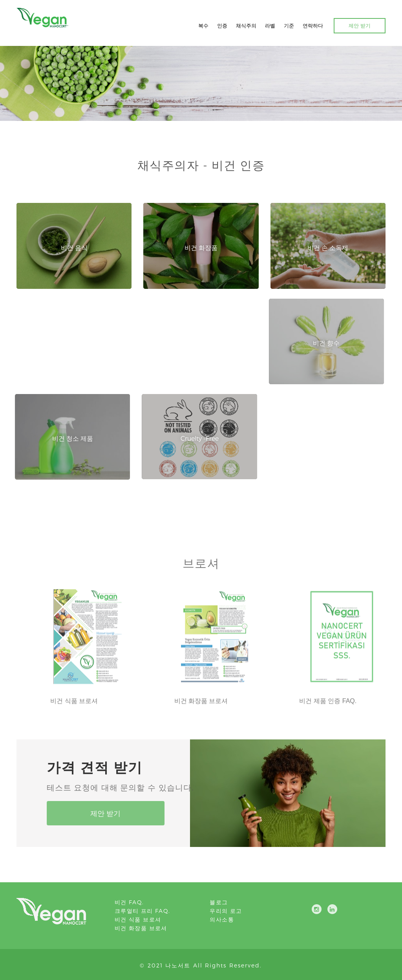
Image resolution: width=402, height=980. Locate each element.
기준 (289, 26)
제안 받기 (360, 26)
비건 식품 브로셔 (138, 919)
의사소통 (222, 919)
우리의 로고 (226, 911)
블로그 (219, 902)
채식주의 (246, 26)
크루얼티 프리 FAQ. (143, 911)
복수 (203, 26)
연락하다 (313, 26)
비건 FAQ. (129, 902)
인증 (222, 26)
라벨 (270, 26)
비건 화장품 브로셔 (141, 928)
